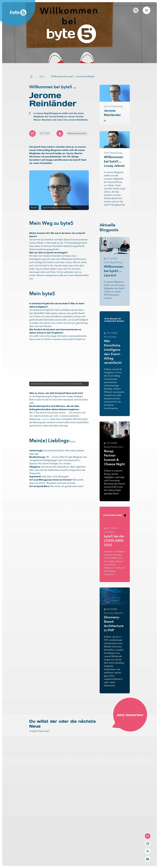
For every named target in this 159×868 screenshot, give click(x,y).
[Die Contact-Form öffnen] (148, 836)
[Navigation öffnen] (147, 10)
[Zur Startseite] (31, 77)
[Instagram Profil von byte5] (148, 844)
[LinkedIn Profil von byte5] (148, 859)
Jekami (45, 419)
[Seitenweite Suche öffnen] (136, 10)
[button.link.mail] (105, 121)
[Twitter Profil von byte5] (148, 851)
